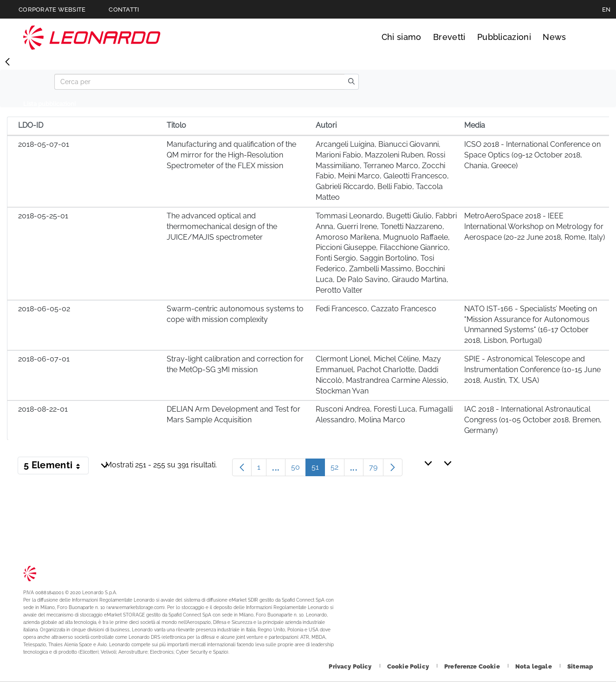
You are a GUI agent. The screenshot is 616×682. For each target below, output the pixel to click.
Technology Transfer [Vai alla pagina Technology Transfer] (92, 37)
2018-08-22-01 (43, 409)
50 (298, 469)
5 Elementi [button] (56, 467)
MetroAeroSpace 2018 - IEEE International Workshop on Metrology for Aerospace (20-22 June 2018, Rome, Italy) (535, 226)
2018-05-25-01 (43, 216)
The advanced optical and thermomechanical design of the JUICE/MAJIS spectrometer (222, 226)
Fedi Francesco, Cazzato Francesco (376, 309)
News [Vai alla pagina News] (554, 37)
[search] (351, 82)
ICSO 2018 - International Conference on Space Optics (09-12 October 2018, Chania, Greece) (532, 155)
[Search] (199, 82)
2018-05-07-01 (44, 144)
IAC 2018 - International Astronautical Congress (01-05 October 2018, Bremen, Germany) (533, 420)
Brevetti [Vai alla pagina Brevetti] (449, 37)
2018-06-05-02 (44, 309)
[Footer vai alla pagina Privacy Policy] (351, 666)
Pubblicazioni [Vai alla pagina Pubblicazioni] (504, 37)
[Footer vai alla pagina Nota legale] (534, 666)
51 (318, 469)
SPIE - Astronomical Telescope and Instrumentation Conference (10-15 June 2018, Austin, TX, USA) (532, 370)
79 (376, 469)
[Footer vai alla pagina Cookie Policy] (409, 666)
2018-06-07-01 (44, 359)
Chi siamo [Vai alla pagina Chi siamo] (402, 37)
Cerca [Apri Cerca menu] (584, 37)
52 (337, 469)
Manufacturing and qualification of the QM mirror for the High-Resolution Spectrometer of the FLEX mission (231, 155)
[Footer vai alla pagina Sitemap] (580, 666)
